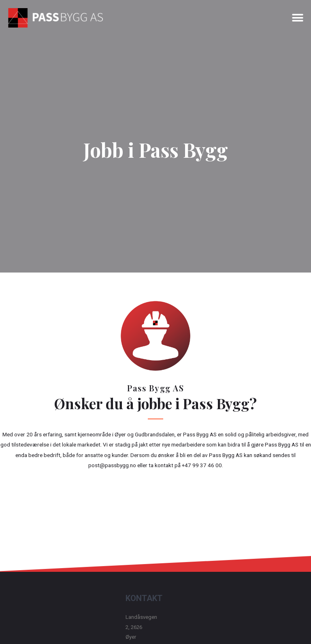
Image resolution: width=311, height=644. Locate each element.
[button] (298, 18)
